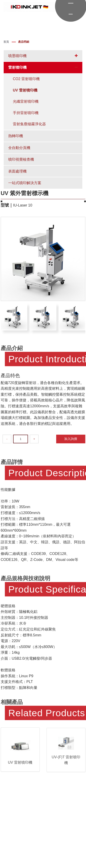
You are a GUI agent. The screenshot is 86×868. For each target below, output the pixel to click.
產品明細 (24, 42)
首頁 (6, 42)
